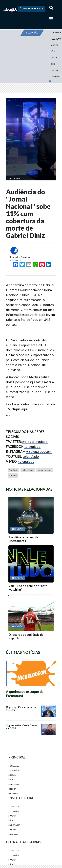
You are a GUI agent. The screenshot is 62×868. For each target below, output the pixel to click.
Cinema (54, 70)
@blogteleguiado (35, 442)
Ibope (24, 377)
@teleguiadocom (39, 451)
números (13, 475)
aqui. (25, 409)
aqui (20, 387)
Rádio (54, 51)
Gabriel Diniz (28, 470)
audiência (30, 290)
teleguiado (32, 446)
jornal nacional (45, 470)
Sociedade (14, 766)
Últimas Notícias (31, 8)
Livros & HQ (54, 61)
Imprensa (55, 76)
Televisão (14, 770)
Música (54, 45)
